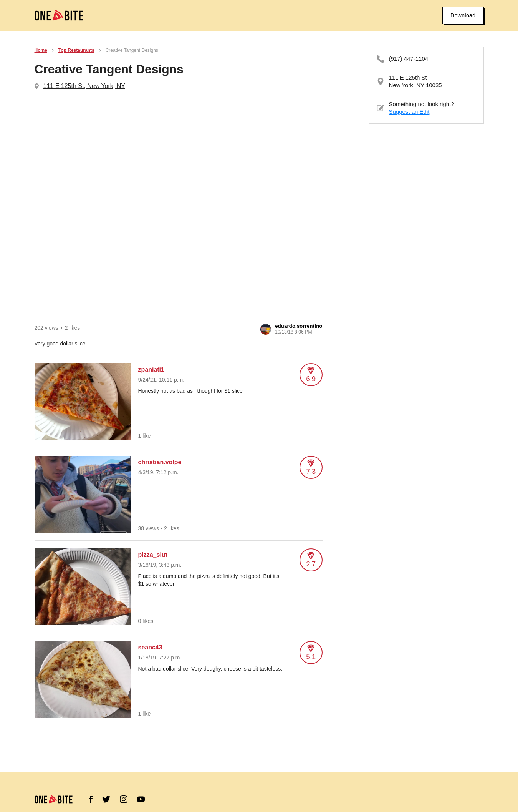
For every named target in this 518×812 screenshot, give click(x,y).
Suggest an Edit (409, 112)
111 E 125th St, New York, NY (84, 86)
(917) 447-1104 (409, 59)
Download (463, 15)
